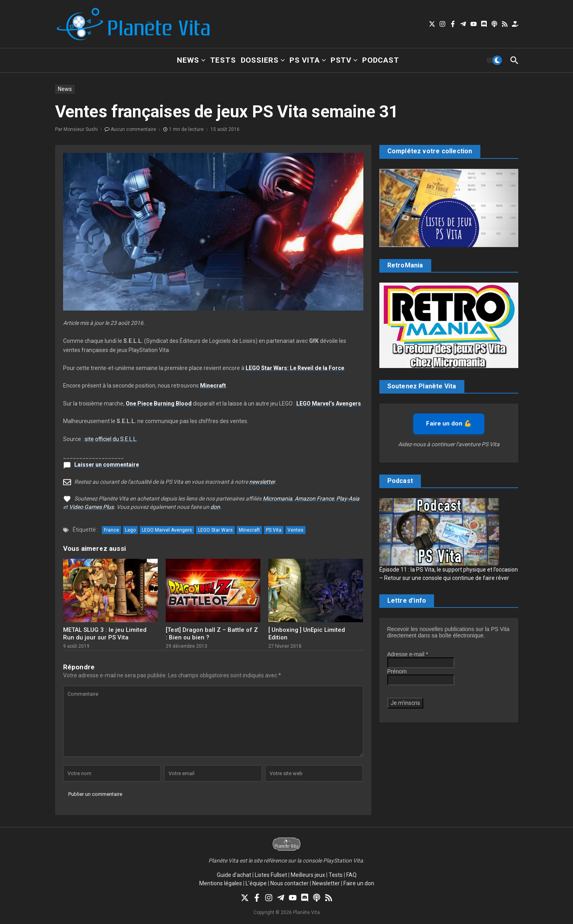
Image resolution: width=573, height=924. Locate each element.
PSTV (344, 60)
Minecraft (213, 386)
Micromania (278, 499)
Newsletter (326, 883)
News (191, 60)
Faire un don (359, 883)
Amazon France (314, 499)
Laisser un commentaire (107, 465)
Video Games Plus (91, 507)
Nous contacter (289, 883)
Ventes (295, 530)
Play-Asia (348, 499)
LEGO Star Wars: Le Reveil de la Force (295, 368)
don (215, 507)
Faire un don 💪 (449, 423)
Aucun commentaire (133, 129)
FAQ (351, 875)
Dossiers (263, 60)
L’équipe (256, 883)
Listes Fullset (271, 875)
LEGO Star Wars (215, 530)
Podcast (381, 60)
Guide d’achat (234, 875)
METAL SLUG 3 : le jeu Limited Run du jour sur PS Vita (105, 634)
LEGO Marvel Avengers (167, 530)
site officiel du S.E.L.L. (111, 439)
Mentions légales (221, 883)
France (111, 530)
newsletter (262, 482)
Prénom (397, 671)
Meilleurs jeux (308, 875)
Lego (130, 530)
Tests (223, 60)
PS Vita (308, 60)
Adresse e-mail (408, 654)
